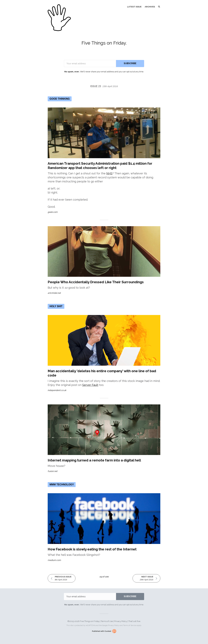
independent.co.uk (57, 390)
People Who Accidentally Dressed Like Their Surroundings (96, 282)
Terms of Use (107, 621)
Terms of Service (130, 625)
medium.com (54, 560)
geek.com (53, 212)
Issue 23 (104, 86)
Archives (150, 7)
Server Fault (90, 385)
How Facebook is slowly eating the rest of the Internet (92, 549)
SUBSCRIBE (130, 63)
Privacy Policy (121, 621)
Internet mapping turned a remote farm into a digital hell (94, 460)
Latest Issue (134, 7)
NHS (109, 173)
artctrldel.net (54, 293)
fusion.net (53, 471)
